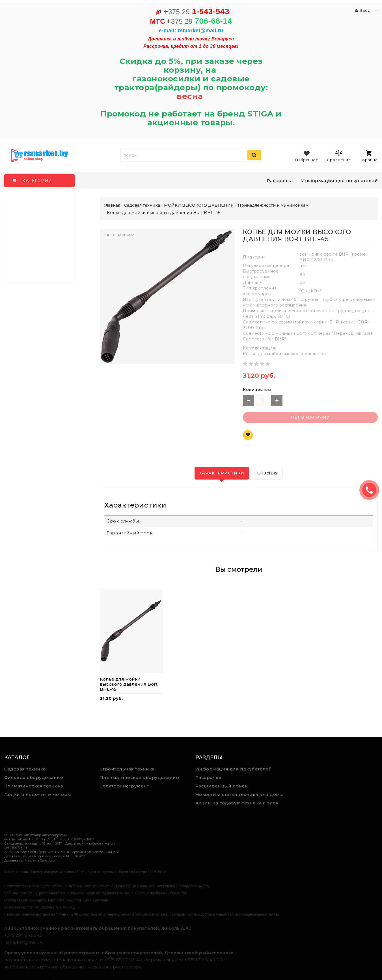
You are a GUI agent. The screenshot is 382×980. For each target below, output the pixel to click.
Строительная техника (127, 769)
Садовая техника (25, 769)
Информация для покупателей (339, 181)
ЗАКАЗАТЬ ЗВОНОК (372, 490)
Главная (112, 205)
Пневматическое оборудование (139, 777)
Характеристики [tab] (222, 473)
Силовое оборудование (34, 777)
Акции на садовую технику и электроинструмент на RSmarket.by (241, 803)
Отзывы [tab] (268, 473)
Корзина (369, 156)
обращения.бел (162, 967)
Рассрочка (280, 181)
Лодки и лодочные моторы (38, 794)
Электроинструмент (124, 786)
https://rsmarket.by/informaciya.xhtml (215, 893)
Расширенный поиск (222, 786)
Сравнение (339, 156)
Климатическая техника (34, 786)
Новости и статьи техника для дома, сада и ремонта (241, 794)
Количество (257, 390)
